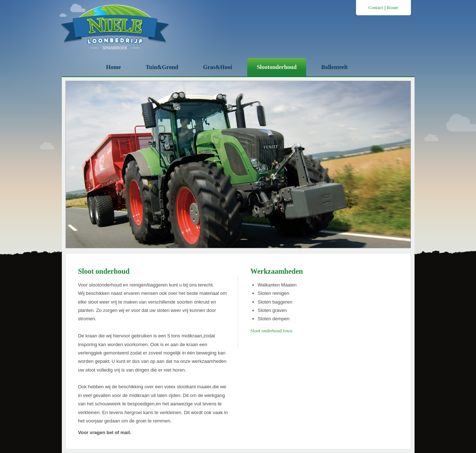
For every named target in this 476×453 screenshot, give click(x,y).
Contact (376, 7)
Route (393, 7)
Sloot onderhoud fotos (272, 331)
